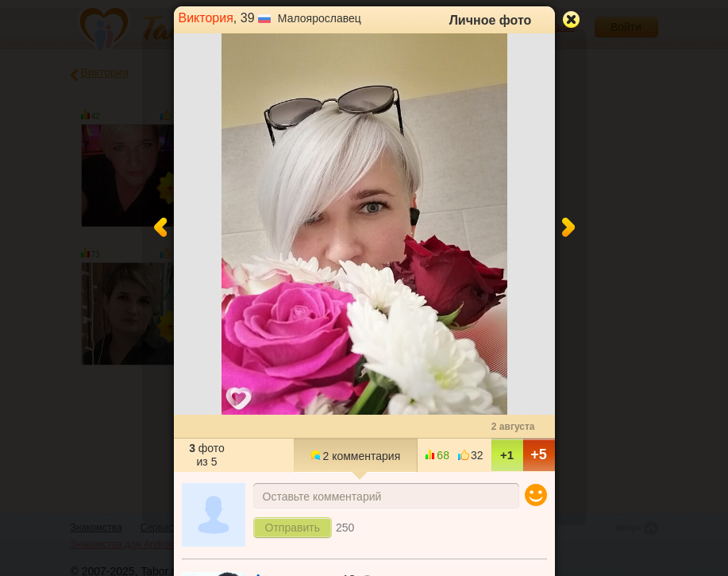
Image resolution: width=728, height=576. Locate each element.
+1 (507, 455)
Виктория (206, 18)
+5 (539, 454)
